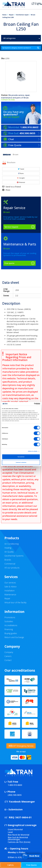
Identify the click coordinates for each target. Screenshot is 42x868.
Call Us (11, 865)
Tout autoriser (21, 457)
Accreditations (11, 625)
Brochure (9, 163)
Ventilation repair (22, 15)
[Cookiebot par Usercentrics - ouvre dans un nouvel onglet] (30, 404)
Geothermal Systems (14, 556)
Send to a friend (13, 187)
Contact (8, 660)
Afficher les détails (33, 451)
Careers (8, 656)
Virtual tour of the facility (15, 602)
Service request (11, 227)
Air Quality (9, 552)
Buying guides (11, 633)
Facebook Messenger (20, 801)
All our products (12, 568)
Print (8, 190)
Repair (11, 15)
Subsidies (9, 621)
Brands (8, 560)
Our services (10, 583)
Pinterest (21, 182)
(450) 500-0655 (15, 795)
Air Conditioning (12, 544)
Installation (9, 591)
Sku (3, 58)
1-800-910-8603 (15, 785)
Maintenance (10, 595)
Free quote (9, 263)
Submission (14, 809)
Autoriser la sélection (21, 462)
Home (4, 15)
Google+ (21, 178)
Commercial (10, 564)
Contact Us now (8, 100)
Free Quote (31, 865)
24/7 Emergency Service (21, 746)
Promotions (10, 617)
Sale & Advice (10, 587)
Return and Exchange (14, 637)
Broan (26, 98)
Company (9, 652)
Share (21, 173)
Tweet (21, 169)
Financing (9, 629)
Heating (8, 548)
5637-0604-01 (18, 817)
